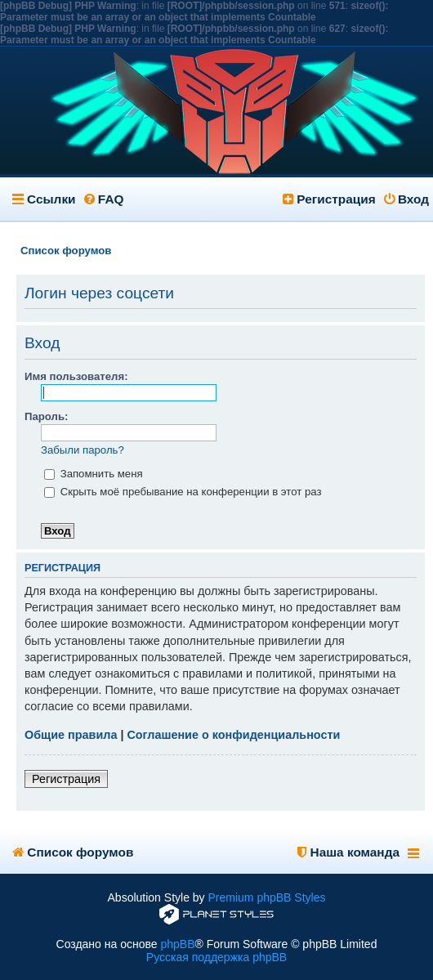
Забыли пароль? (83, 450)
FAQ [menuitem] (104, 199)
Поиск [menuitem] (415, 251)
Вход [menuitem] (406, 199)
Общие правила (71, 735)
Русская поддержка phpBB (216, 957)
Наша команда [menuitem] (348, 852)
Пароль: (46, 416)
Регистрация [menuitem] (329, 199)
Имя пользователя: (76, 376)
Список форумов (73, 852)
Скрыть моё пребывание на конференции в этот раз (183, 492)
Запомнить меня (94, 474)
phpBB (177, 944)
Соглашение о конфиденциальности (233, 735)
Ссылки (51, 199)
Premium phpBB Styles (267, 897)
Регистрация (66, 779)
